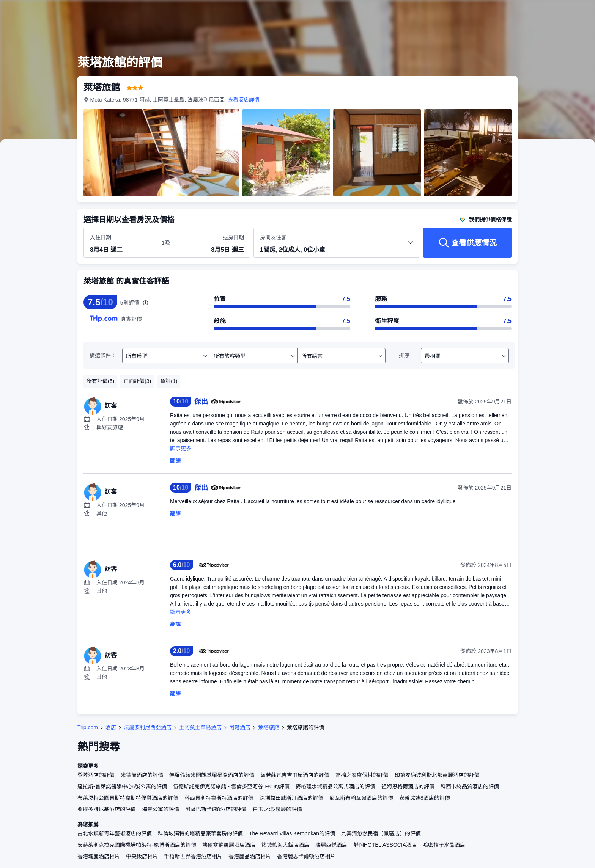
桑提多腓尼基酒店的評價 (107, 809)
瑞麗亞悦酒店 (331, 845)
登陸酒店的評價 (96, 775)
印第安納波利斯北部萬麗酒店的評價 (437, 775)
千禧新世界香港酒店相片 (193, 856)
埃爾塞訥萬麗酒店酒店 (229, 845)
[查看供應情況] (467, 243)
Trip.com (88, 727)
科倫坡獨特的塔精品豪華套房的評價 (200, 833)
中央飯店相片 (142, 856)
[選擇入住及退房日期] (121, 243)
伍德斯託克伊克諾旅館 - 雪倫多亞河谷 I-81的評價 (231, 786)
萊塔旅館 (269, 727)
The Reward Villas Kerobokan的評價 (292, 833)
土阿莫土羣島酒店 (200, 727)
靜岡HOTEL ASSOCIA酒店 (385, 845)
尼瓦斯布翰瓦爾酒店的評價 (361, 798)
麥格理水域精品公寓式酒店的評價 (335, 786)
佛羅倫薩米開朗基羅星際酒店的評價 (212, 775)
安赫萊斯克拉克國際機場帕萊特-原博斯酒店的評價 (137, 845)
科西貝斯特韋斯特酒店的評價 (219, 798)
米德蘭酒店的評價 (142, 775)
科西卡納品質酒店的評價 (470, 786)
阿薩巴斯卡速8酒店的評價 (216, 809)
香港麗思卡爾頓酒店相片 (306, 856)
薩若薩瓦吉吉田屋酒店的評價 (295, 775)
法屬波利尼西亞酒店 (148, 727)
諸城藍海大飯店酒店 (285, 845)
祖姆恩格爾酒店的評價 (408, 786)
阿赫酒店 (240, 727)
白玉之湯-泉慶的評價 (278, 809)
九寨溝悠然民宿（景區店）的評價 (381, 833)
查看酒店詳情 (244, 100)
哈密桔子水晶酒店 (444, 845)
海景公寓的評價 (161, 809)
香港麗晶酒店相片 (250, 856)
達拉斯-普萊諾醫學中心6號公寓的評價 (122, 786)
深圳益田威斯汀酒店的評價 (291, 798)
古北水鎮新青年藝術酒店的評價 (115, 833)
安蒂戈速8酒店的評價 (425, 798)
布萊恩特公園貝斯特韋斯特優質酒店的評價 (128, 798)
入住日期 (101, 237)
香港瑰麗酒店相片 (99, 856)
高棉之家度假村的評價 (362, 775)
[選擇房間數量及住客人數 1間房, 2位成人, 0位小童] (337, 246)
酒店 (111, 727)
